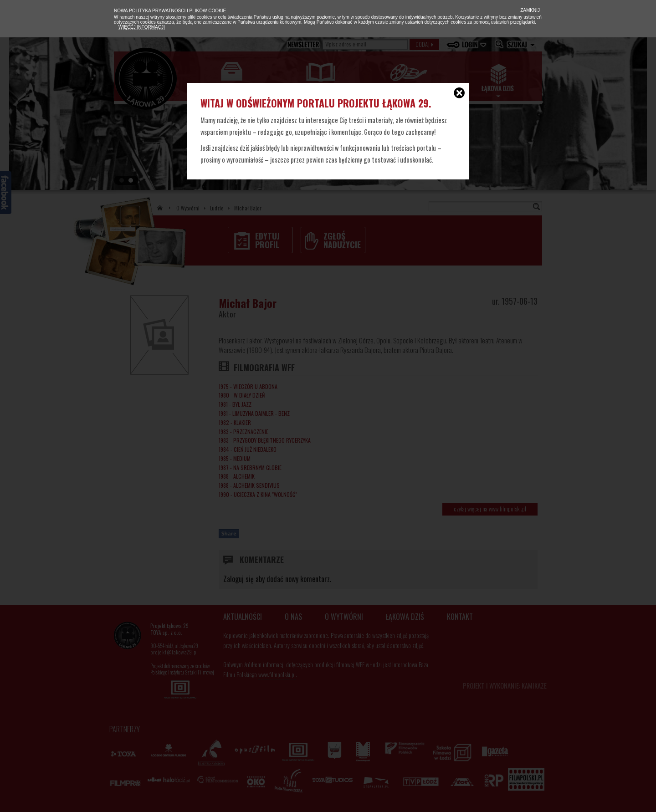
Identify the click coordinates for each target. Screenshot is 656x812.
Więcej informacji (142, 27)
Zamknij (529, 10)
